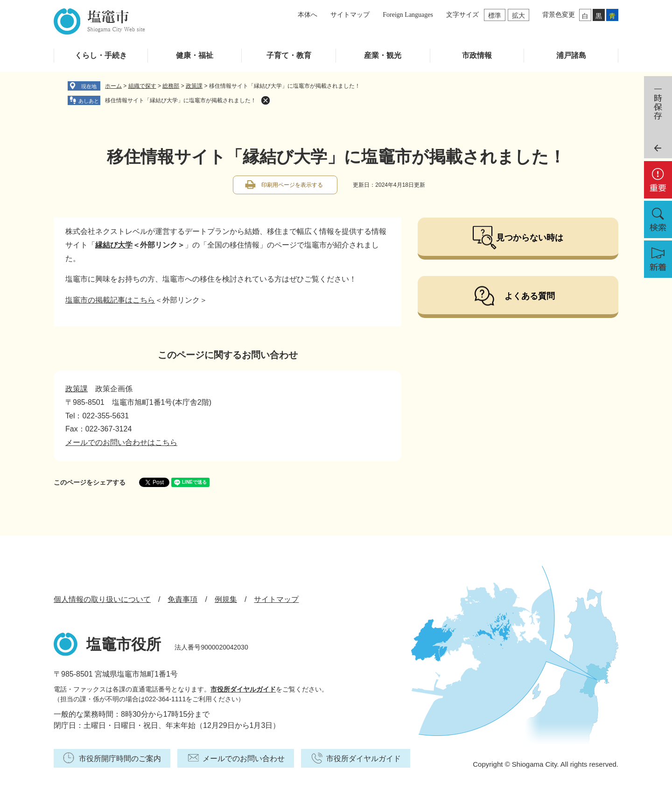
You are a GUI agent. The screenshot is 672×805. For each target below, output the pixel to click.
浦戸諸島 (571, 55)
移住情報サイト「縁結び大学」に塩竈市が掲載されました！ (181, 100)
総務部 (171, 86)
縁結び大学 (114, 245)
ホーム (113, 86)
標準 (495, 15)
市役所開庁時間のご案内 (120, 759)
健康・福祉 (195, 55)
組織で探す (142, 86)
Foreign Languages (408, 15)
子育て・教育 (289, 55)
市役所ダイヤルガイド (243, 689)
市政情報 (477, 55)
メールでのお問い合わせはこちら (121, 442)
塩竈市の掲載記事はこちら (110, 300)
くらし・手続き (101, 55)
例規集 (226, 599)
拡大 (518, 15)
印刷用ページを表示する (292, 185)
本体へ (308, 15)
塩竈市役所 (124, 644)
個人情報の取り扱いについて (102, 599)
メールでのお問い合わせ (244, 759)
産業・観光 (383, 55)
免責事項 (182, 599)
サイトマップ (350, 15)
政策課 (194, 86)
